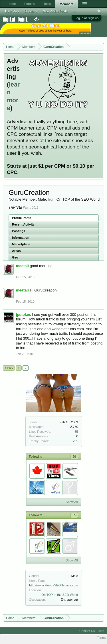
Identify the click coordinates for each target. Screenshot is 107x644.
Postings (19, 231)
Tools (47, 4)
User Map (12, 11)
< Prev (9, 368)
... (75, 11)
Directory (31, 11)
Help (101, 631)
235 (75, 441)
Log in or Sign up (87, 18)
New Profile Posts (55, 11)
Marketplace (21, 244)
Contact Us (87, 631)
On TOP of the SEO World (60, 595)
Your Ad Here (85, 33)
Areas (16, 251)
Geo (15, 257)
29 (74, 457)
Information (21, 238)
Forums (30, 4)
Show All (72, 502)
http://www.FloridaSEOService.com (53, 585)
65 (76, 432)
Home (12, 4)
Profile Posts (22, 218)
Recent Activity (23, 224)
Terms (101, 638)
